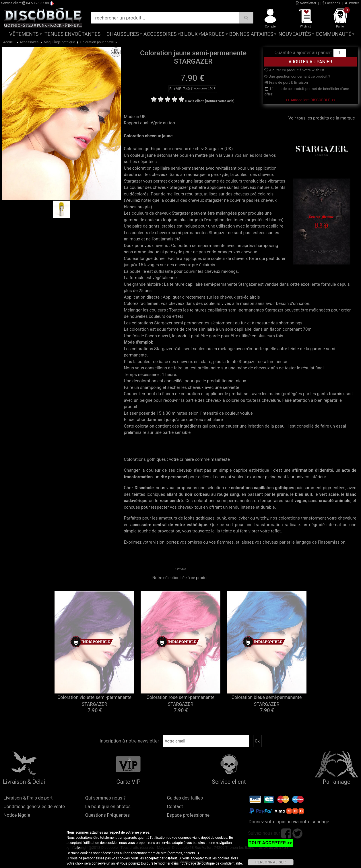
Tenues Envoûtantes (72, 34)
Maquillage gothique (60, 42)
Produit (182, 569)
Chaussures (123, 34)
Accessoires (160, 34)
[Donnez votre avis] (220, 101)
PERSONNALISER (271, 862)
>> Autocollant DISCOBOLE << (310, 100)
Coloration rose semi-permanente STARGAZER (180, 701)
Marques (213, 34)
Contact (175, 807)
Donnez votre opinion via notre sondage (289, 822)
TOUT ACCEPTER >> (271, 843)
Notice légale (17, 815)
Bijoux (189, 34)
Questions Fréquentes (108, 815)
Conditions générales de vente (34, 807)
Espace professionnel (189, 815)
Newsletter (306, 3)
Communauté (333, 34)
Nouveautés (295, 34)
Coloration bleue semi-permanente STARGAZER (267, 701)
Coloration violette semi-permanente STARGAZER (94, 701)
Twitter (352, 3)
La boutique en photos (108, 807)
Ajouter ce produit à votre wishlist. (295, 70)
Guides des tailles (185, 798)
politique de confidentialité (222, 863)
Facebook (331, 3)
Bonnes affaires (251, 34)
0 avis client (194, 101)
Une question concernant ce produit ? (297, 76)
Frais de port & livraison (286, 82)
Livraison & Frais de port (28, 798)
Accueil (9, 42)
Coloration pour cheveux (99, 42)
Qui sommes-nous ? (105, 798)
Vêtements (24, 34)
